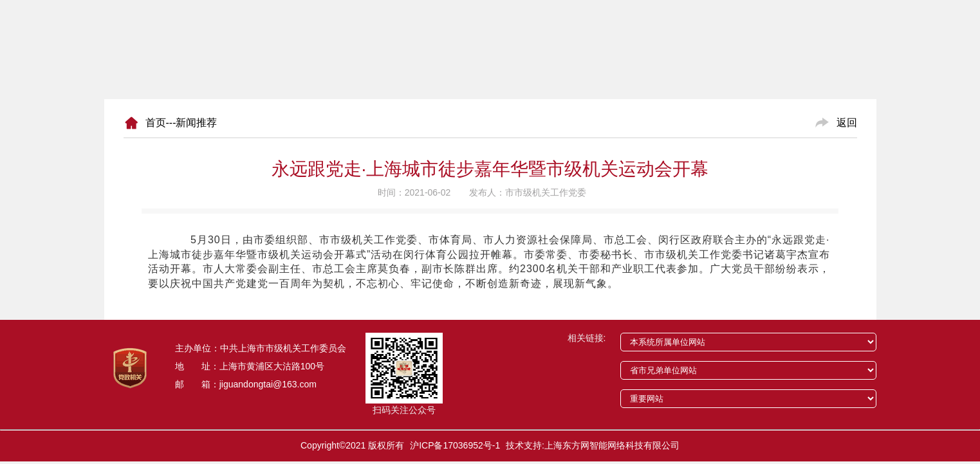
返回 (847, 123)
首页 (156, 123)
